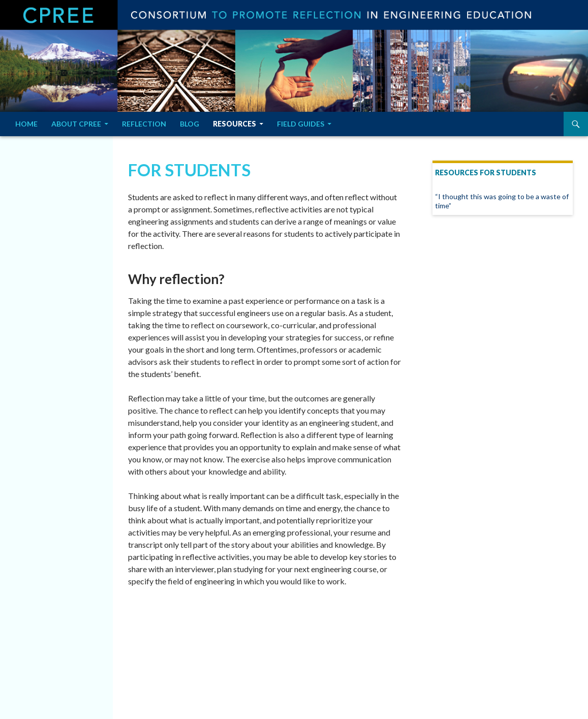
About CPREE (76, 124)
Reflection (144, 124)
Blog (190, 124)
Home (26, 124)
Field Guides (301, 124)
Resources (235, 124)
